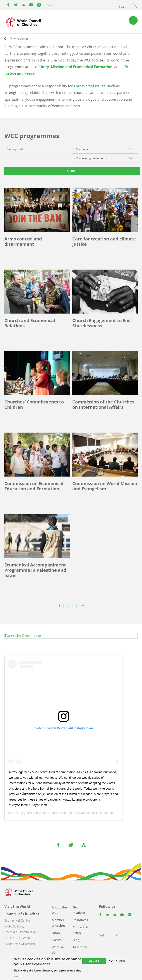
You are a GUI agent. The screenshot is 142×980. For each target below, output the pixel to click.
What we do (58, 950)
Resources (80, 920)
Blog (76, 940)
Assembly (80, 947)
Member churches (59, 923)
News (56, 933)
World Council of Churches (57, 813)
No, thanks (117, 961)
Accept (94, 961)
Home (6, 39)
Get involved (79, 910)
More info (25, 976)
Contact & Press (80, 930)
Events (57, 940)
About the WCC (59, 910)
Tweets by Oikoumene (23, 636)
